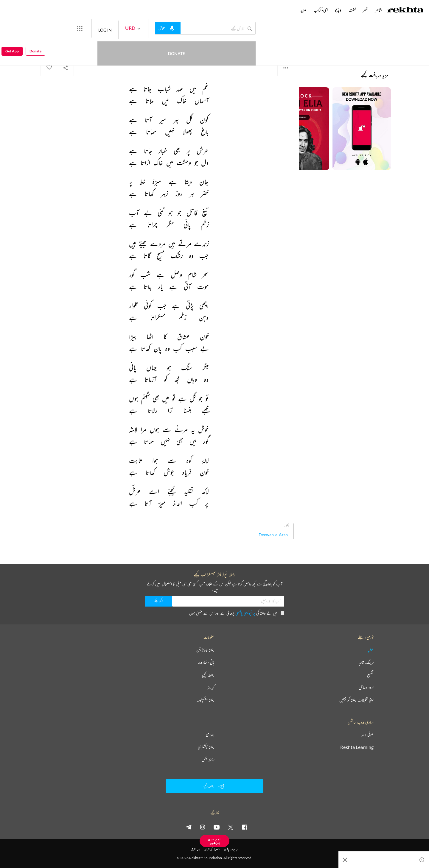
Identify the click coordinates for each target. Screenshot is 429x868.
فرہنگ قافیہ (366, 663)
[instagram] (203, 827)
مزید (303, 10)
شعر (365, 10)
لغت (352, 10)
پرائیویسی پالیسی (245, 613)
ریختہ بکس (208, 760)
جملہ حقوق (196, 849)
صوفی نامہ (367, 735)
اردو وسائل (366, 688)
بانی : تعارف (206, 663)
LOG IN (127, 28)
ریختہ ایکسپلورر (206, 700)
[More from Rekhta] (101, 28)
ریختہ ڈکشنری (206, 747)
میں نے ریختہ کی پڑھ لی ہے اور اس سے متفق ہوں (237, 613)
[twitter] (231, 827)
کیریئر (211, 688)
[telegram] (189, 827)
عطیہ (371, 650)
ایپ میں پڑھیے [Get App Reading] (214, 841)
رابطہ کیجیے (208, 675)
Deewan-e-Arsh (273, 535)
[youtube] (217, 827)
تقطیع (370, 675)
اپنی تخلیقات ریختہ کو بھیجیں (356, 700)
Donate (70, 28)
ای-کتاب (321, 10)
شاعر (379, 10)
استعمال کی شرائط (212, 849)
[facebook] (245, 827)
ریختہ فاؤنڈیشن (205, 650)
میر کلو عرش (286, 45)
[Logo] (405, 10)
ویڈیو (338, 10)
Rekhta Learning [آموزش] (357, 747)
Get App (12, 28)
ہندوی (210, 735)
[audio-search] (189, 28)
